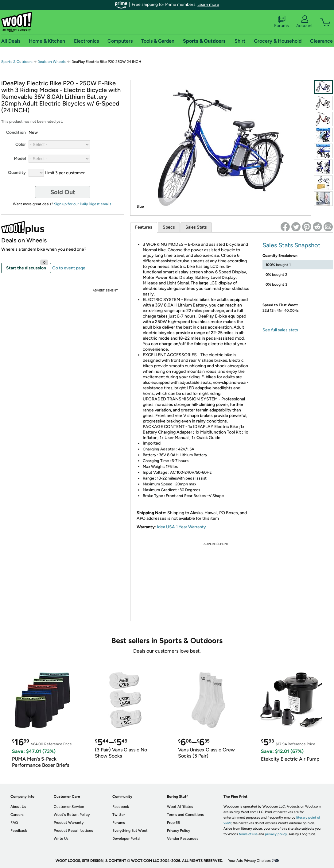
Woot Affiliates (180, 807)
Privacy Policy (179, 831)
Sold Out (63, 192)
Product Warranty (69, 823)
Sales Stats (196, 227)
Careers (17, 815)
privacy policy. (276, 834)
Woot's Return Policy (72, 815)
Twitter (119, 815)
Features (144, 227)
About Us (18, 807)
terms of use (248, 834)
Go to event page (69, 268)
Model (20, 158)
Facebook (121, 807)
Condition (16, 132)
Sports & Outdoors (17, 62)
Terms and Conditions (185, 815)
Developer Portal (126, 839)
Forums (282, 22)
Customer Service (69, 807)
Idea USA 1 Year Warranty (181, 527)
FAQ (14, 823)
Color (21, 144)
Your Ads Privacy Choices (249, 861)
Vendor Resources (183, 839)
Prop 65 (173, 823)
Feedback (19, 831)
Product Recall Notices (73, 831)
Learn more (208, 4)
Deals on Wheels (52, 62)
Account (305, 22)
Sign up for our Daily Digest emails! (83, 204)
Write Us (61, 839)
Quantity (17, 173)
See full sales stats (280, 330)
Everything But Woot (130, 831)
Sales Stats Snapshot (291, 245)
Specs (169, 227)
